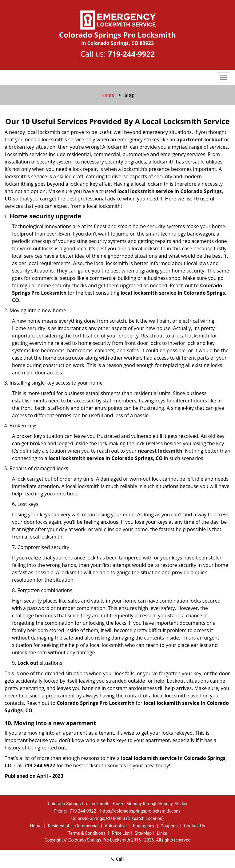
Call (118, 859)
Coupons (169, 826)
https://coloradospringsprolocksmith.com (140, 811)
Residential (58, 826)
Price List (121, 833)
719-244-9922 (131, 54)
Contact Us (195, 826)
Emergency (143, 826)
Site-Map (143, 833)
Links (162, 833)
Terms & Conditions (87, 833)
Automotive (116, 826)
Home (108, 95)
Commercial (87, 826)
